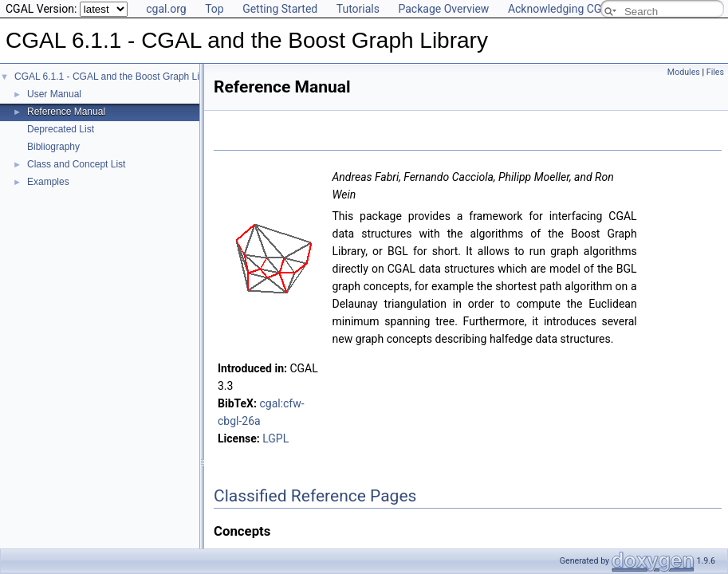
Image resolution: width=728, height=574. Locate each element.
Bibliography (53, 147)
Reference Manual (66, 112)
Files (715, 72)
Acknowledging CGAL (561, 9)
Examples (48, 182)
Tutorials (358, 9)
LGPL (275, 438)
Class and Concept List (76, 164)
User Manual (54, 94)
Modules (684, 72)
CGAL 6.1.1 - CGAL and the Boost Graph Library (118, 77)
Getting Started (280, 9)
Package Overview (443, 9)
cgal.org (166, 9)
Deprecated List (61, 129)
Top (214, 9)
